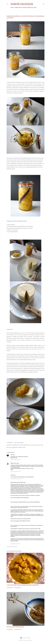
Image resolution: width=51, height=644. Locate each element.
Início (12, 7)
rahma (12, 475)
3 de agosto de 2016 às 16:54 (16, 471)
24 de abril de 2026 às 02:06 (15, 544)
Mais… (35, 7)
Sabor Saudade (22, 4)
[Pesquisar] (44, 4)
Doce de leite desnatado (15, 627)
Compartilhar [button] (10, 442)
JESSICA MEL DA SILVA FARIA (17, 482)
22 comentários (17, 629)
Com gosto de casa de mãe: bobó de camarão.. (23, 585)
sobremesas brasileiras (17, 447)
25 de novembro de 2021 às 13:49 (17, 479)
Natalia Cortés (14, 463)
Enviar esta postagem (19, 442)
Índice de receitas (28, 7)
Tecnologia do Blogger (25, 638)
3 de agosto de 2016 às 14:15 (16, 460)
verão (24, 447)
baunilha (15, 445)
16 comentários (17, 588)
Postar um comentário (12, 547)
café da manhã (23, 445)
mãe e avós (9, 447)
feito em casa (37, 445)
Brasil (18, 445)
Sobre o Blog (18, 7)
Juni (11, 455)
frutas (42, 445)
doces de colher (30, 445)
